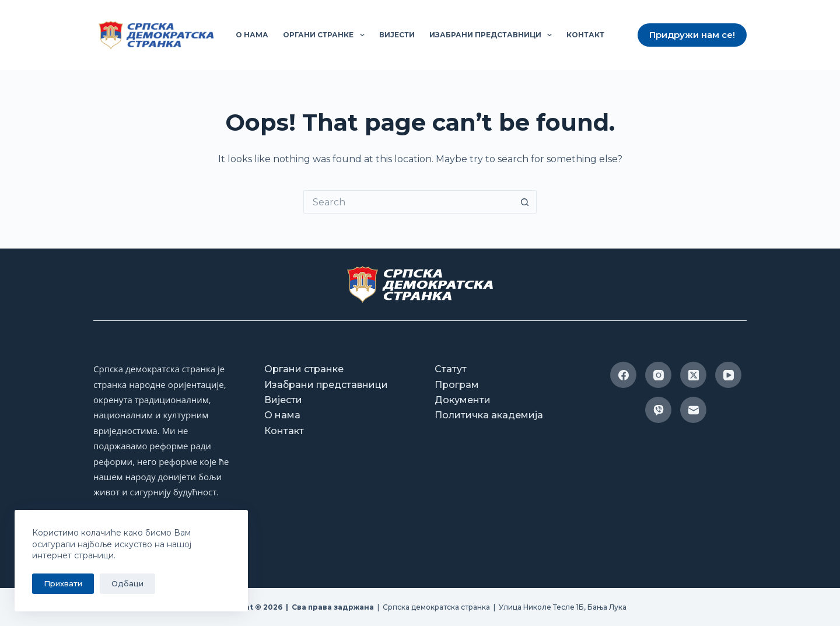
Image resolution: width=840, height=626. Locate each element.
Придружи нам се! (692, 35)
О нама (252, 35)
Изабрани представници (493, 35)
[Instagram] (658, 375)
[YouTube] (728, 375)
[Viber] (658, 410)
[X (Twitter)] (693, 375)
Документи (463, 400)
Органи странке (326, 35)
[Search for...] (408, 202)
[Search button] (525, 202)
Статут (451, 369)
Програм (457, 385)
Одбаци (127, 583)
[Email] (693, 410)
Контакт (585, 35)
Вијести (397, 35)
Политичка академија (489, 415)
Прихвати (63, 583)
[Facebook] (623, 375)
